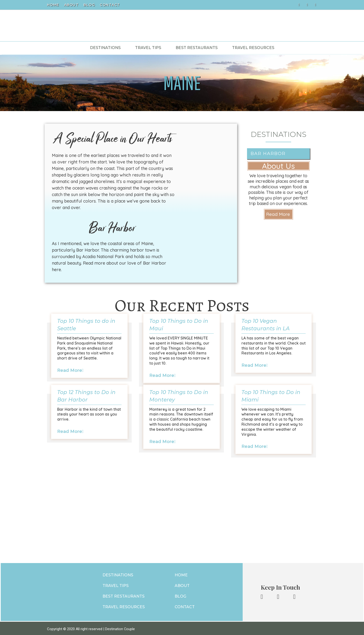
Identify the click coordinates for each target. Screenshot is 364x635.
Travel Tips (148, 48)
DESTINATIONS (117, 574)
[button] (278, 214)
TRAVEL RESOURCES (123, 606)
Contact (110, 5)
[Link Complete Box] (89, 352)
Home (53, 5)
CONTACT (185, 606)
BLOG (180, 595)
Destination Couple (120, 627)
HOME (181, 574)
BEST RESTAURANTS (123, 595)
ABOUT (182, 585)
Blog (89, 5)
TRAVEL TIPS (115, 585)
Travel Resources (253, 48)
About (72, 5)
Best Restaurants (197, 48)
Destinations (105, 48)
